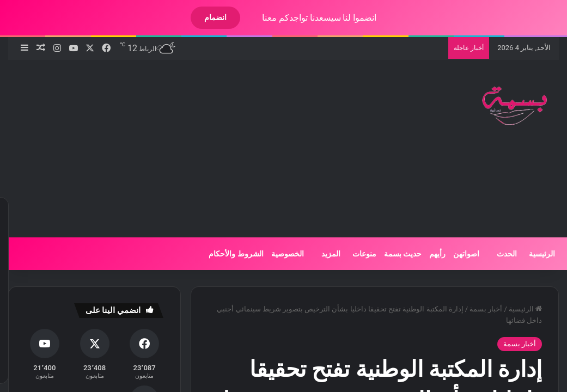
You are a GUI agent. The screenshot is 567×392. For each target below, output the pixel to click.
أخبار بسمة (477, 309)
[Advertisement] (180, 147)
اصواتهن (457, 254)
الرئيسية (533, 254)
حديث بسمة (394, 254)
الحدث (498, 254)
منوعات (355, 254)
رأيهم (428, 254)
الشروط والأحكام (227, 254)
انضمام (206, 17)
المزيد (322, 254)
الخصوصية (278, 254)
